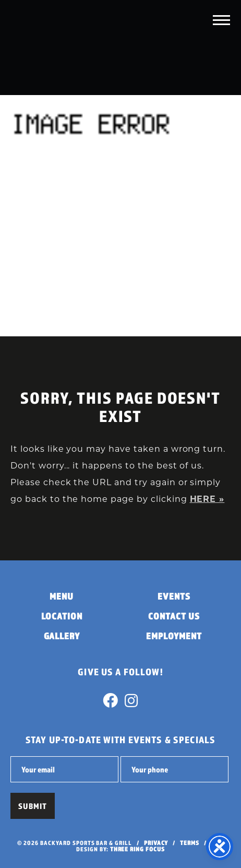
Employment (174, 636)
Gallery (62, 636)
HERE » (207, 500)
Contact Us (174, 616)
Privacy (156, 843)
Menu (62, 596)
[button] (221, 20)
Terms (190, 843)
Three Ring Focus (137, 849)
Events (174, 596)
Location (62, 616)
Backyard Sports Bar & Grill (76, 48)
